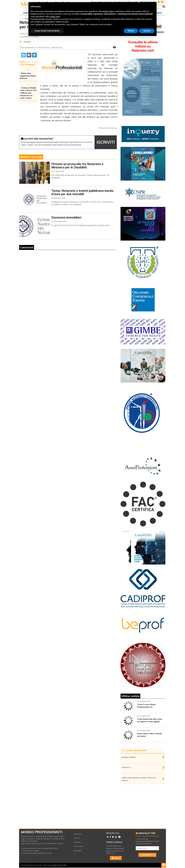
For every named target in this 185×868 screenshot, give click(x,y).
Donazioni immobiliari (66, 217)
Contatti (77, 838)
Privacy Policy (78, 846)
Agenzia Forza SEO (60, 865)
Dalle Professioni (44, 48)
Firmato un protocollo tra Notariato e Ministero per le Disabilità (77, 166)
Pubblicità (77, 842)
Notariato (27, 42)
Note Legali (78, 850)
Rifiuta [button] (131, 31)
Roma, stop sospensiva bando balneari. (28, 76)
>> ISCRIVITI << (147, 855)
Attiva (116, 858)
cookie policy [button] (55, 17)
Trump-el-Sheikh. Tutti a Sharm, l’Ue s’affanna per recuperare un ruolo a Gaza (28, 93)
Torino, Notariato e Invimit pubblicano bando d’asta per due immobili (82, 192)
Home (21, 19)
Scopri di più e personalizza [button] (47, 31)
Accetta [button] (147, 31)
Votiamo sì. (126, 767)
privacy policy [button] (108, 11)
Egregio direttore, (129, 757)
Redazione (58, 48)
